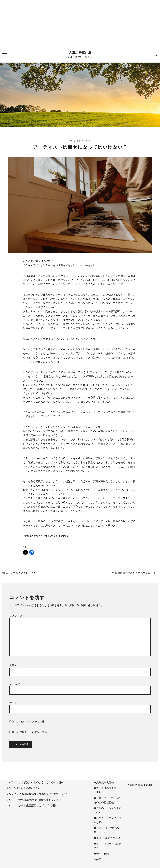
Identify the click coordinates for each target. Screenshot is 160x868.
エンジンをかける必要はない (22, 788)
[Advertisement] (80, 23)
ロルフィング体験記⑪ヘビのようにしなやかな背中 (35, 782)
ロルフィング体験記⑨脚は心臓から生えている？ (34, 800)
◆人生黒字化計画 (104, 782)
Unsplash (63, 536)
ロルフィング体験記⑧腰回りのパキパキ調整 (31, 805)
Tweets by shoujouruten (139, 785)
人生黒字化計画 (80, 52)
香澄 (88, 141)
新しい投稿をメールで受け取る (30, 732)
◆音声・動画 (101, 854)
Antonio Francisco (44, 536)
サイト (13, 703)
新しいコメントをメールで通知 (30, 722)
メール (15, 684)
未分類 (97, 859)
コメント (16, 616)
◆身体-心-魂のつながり (107, 838)
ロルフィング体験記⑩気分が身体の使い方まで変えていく (39, 794)
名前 (13, 665)
